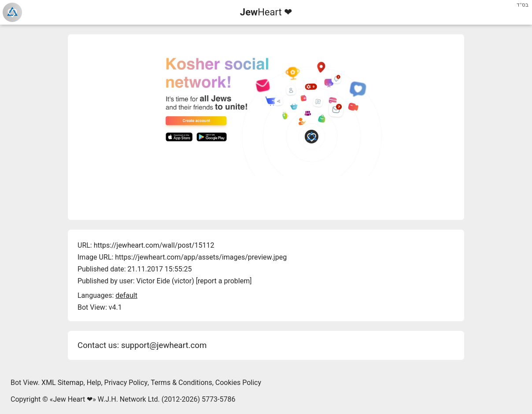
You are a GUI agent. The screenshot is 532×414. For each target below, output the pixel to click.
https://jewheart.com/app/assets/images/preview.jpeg (201, 257)
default (126, 295)
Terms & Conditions (181, 383)
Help (94, 383)
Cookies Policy (238, 383)
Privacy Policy (126, 383)
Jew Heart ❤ (73, 399)
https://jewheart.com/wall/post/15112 (154, 245)
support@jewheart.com (164, 345)
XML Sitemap (62, 383)
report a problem (224, 281)
